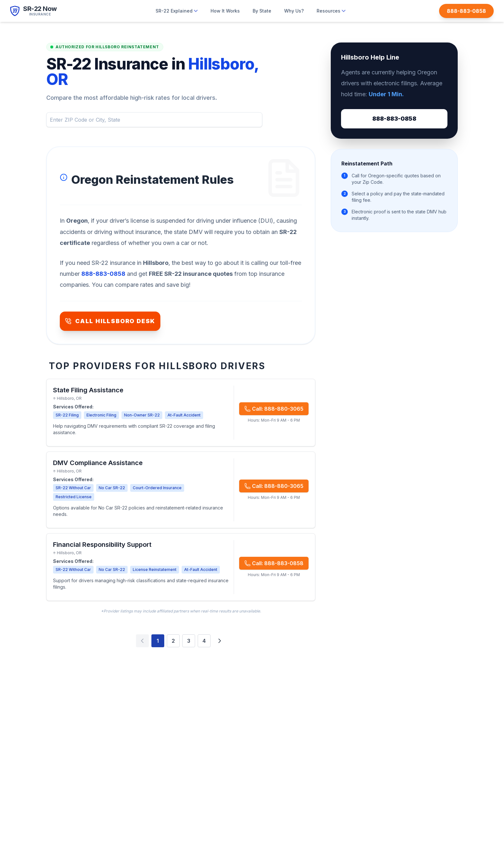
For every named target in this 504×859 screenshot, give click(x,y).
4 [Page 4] (204, 641)
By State (262, 11)
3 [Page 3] (189, 641)
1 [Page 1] (158, 641)
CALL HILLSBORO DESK (110, 321)
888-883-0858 (394, 119)
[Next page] (220, 641)
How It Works (225, 11)
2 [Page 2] (173, 641)
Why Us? (294, 11)
